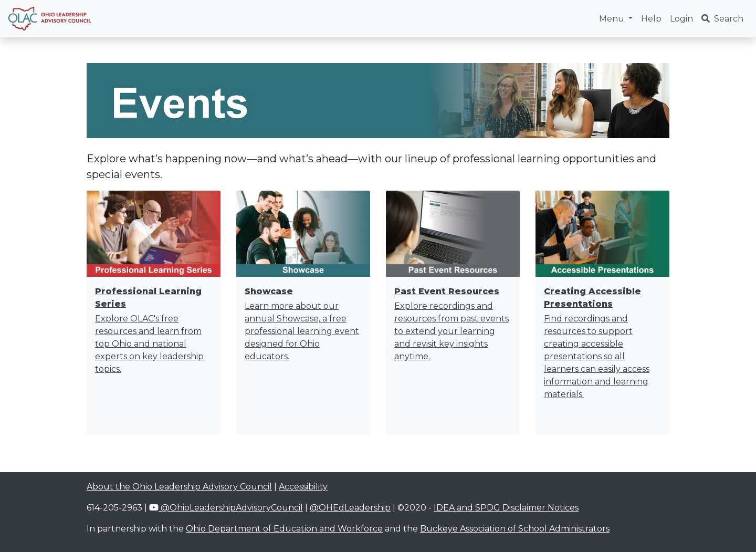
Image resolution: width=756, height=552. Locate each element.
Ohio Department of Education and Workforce (284, 529)
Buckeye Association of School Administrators (515, 529)
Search (722, 19)
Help (651, 19)
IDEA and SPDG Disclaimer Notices (506, 508)
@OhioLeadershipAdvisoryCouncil (226, 508)
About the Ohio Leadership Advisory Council (179, 487)
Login (681, 19)
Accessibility (303, 487)
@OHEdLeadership (350, 508)
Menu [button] (613, 19)
